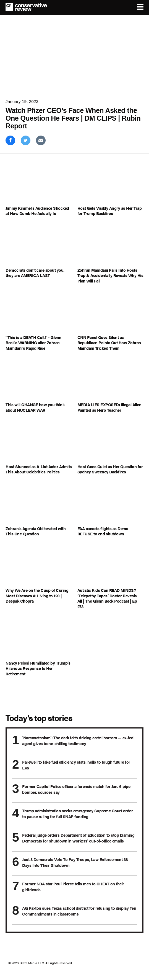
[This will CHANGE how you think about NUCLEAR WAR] (39, 380)
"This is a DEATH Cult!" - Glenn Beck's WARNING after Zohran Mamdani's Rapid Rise (33, 343)
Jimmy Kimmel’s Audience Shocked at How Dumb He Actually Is (37, 211)
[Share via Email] (41, 140)
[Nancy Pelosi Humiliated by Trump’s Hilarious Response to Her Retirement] (39, 639)
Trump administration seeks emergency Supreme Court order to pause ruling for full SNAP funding (77, 813)
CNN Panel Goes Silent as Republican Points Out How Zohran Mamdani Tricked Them (109, 343)
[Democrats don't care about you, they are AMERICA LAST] (39, 246)
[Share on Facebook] (10, 140)
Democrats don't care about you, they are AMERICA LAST (35, 273)
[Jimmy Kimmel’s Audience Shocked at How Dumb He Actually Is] (39, 184)
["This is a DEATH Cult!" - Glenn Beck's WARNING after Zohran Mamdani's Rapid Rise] (39, 313)
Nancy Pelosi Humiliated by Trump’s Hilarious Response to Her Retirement (38, 668)
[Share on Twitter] (26, 140)
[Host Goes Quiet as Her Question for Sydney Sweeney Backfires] (111, 442)
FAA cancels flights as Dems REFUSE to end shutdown (103, 531)
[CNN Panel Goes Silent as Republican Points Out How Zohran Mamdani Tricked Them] (111, 313)
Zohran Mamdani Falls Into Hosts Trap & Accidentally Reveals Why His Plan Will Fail (110, 275)
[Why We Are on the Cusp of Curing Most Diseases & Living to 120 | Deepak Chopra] (39, 566)
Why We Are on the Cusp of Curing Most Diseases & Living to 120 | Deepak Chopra (37, 596)
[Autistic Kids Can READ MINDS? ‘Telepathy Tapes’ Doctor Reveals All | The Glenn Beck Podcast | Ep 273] (111, 566)
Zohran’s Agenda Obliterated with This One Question (36, 531)
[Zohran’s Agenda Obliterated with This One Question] (39, 504)
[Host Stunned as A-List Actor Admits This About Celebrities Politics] (39, 442)
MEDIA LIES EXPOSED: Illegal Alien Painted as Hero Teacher (109, 407)
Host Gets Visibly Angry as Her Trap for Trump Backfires (110, 211)
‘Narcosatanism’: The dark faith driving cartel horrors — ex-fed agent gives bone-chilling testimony (78, 740)
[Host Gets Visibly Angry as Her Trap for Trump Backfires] (111, 184)
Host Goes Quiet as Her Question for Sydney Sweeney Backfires (110, 469)
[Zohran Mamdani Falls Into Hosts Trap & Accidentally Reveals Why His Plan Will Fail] (111, 246)
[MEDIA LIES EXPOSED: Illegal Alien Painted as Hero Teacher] (111, 380)
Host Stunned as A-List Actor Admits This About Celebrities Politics (39, 469)
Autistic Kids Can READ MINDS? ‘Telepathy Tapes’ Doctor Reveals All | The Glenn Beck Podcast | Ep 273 (107, 598)
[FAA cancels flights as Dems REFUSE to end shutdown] (111, 504)
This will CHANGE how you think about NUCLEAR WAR (35, 407)
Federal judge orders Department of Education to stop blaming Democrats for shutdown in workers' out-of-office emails (78, 838)
